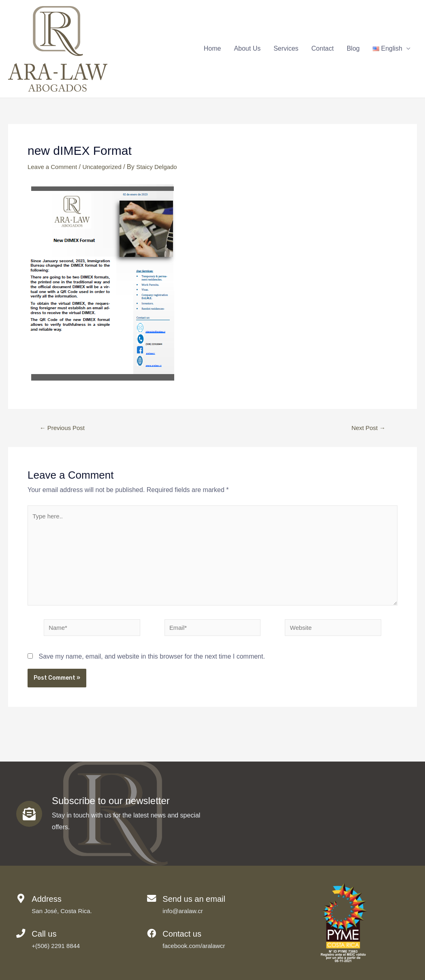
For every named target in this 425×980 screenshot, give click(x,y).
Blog (353, 49)
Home (212, 49)
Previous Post (64, 429)
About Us (247, 49)
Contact (323, 49)
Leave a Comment (54, 168)
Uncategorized (107, 168)
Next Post (367, 429)
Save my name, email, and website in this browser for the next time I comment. (152, 665)
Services (286, 49)
